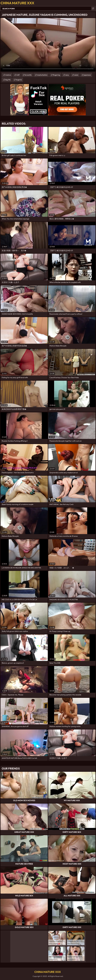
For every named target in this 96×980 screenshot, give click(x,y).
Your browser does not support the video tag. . (48, 45)
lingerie (19, 80)
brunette (28, 75)
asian (76, 75)
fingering (56, 75)
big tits (8, 80)
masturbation (42, 75)
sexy (67, 75)
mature (8, 75)
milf (18, 75)
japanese (87, 75)
